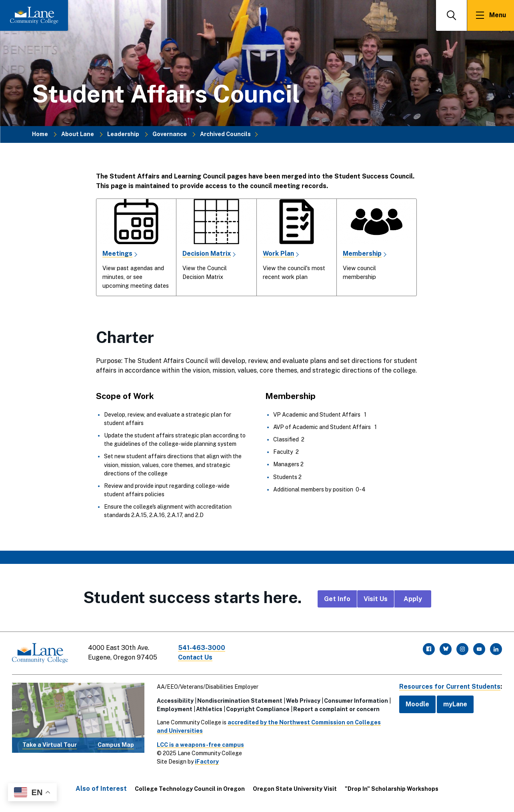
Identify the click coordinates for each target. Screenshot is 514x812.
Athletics (209, 709)
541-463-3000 (202, 648)
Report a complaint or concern (336, 709)
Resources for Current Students (449, 687)
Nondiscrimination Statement (239, 701)
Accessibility (175, 701)
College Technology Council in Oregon (190, 789)
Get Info (337, 599)
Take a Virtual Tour (50, 745)
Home (40, 134)
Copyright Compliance (257, 709)
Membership (362, 254)
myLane (454, 704)
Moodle (416, 704)
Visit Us (376, 599)
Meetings (117, 254)
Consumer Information (356, 701)
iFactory (206, 762)
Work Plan (279, 254)
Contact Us (196, 657)
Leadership (123, 134)
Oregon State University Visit (295, 789)
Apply (413, 599)
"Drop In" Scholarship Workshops (392, 789)
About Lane (78, 134)
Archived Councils (225, 134)
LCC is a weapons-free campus (200, 745)
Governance (170, 134)
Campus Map (116, 745)
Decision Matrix (207, 254)
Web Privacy (303, 701)
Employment (174, 709)
